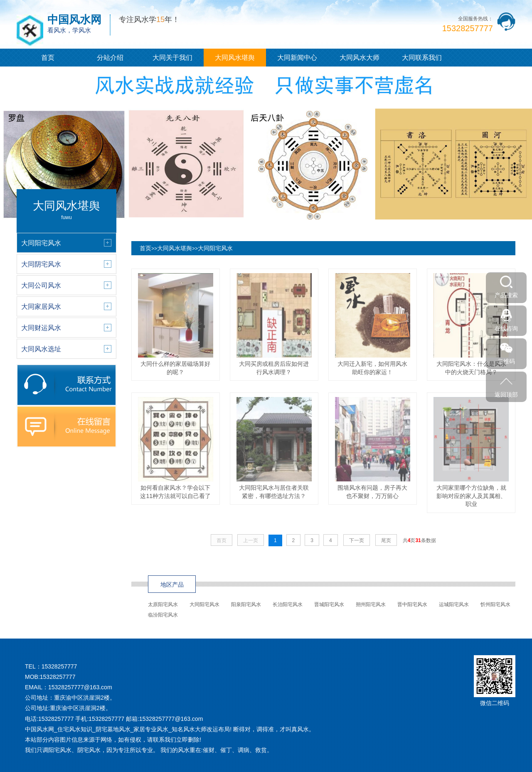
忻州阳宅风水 (495, 604)
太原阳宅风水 (163, 604)
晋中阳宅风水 (412, 604)
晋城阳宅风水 (329, 604)
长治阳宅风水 (288, 604)
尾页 (386, 540)
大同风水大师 (360, 58)
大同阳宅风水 (215, 248)
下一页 (357, 540)
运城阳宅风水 (454, 604)
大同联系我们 (422, 58)
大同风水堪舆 (235, 58)
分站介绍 (110, 58)
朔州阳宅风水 (371, 604)
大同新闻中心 (297, 58)
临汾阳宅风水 (163, 615)
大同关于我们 (172, 58)
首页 (48, 58)
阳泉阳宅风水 (246, 604)
